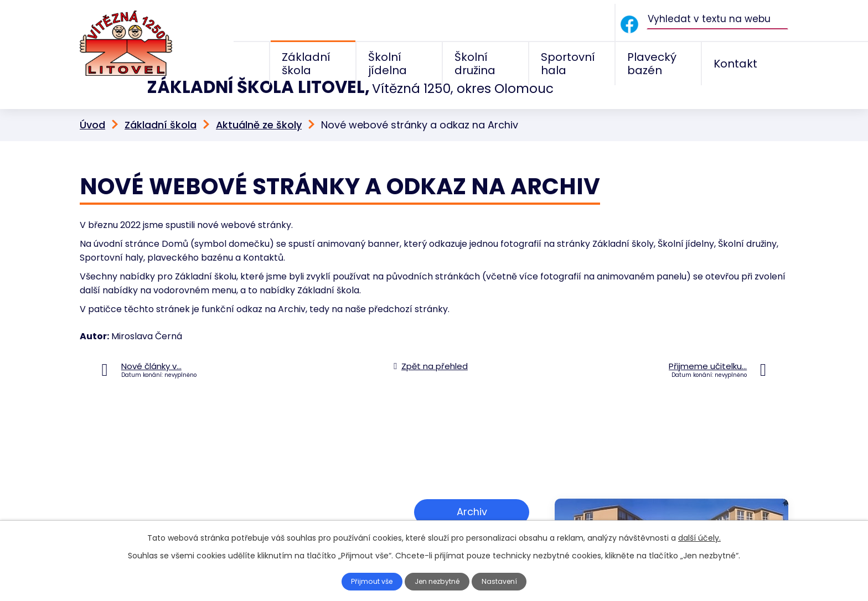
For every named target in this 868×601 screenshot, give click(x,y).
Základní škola (161, 100)
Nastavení (504, 582)
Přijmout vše (369, 582)
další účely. (699, 538)
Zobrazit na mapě (472, 519)
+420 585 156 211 (156, 509)
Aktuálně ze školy (259, 100)
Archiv (472, 486)
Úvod (92, 100)
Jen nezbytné (439, 582)
